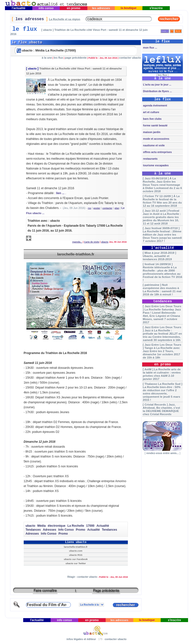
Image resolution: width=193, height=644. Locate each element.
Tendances (33, 530)
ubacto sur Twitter (76, 563)
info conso (46, 8)
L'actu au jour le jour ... (157, 85)
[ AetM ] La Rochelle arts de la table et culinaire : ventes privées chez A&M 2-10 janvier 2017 (162, 374)
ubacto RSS (76, 555)
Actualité (103, 526)
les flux (58, 58)
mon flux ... (150, 48)
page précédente (76, 58)
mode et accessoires (156, 139)
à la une (47, 58)
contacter (107, 208)
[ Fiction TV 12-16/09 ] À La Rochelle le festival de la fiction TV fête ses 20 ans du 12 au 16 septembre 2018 (162, 201)
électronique (57, 526)
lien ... (60, 193)
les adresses (101, 8)
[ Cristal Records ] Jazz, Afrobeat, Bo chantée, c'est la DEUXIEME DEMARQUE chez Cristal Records (161, 409)
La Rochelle (76, 526)
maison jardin (151, 132)
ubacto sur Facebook (76, 559)
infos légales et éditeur (81, 639)
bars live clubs (152, 119)
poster (97, 208)
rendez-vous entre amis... (162, 453)
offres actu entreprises (157, 152)
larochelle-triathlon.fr (76, 254)
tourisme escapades (156, 165)
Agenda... (77, 242)
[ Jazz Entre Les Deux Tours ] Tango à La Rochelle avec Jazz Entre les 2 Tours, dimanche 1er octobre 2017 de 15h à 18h (162, 351)
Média (41, 526)
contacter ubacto (130, 58)
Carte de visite (92, 242)
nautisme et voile (154, 145)
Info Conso (66, 530)
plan (117, 208)
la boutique (129, 8)
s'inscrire (156, 8)
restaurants (150, 159)
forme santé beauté (155, 125)
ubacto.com (76, 551)
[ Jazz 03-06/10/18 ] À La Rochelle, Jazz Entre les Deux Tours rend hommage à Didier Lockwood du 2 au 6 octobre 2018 (162, 185)
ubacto (32, 68)
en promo (73, 8)
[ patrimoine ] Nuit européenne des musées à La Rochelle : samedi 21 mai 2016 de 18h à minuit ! (162, 289)
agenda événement (155, 105)
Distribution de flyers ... (157, 91)
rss (90, 208)
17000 (90, 526)
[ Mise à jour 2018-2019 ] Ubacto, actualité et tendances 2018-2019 (159, 256)
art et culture (151, 112)
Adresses (50, 530)
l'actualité (19, 8)
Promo (80, 530)
